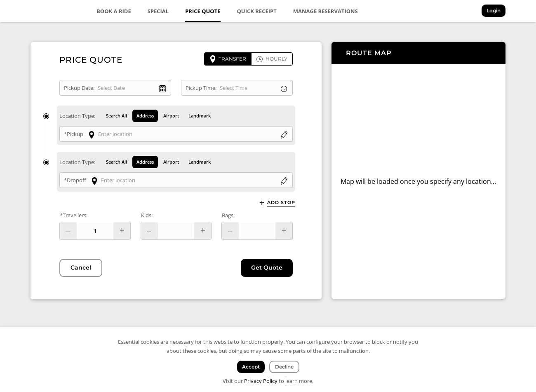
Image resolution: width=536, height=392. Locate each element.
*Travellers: (74, 215)
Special (158, 11)
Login (494, 11)
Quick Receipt (257, 11)
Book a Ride (114, 11)
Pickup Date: (79, 88)
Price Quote (203, 11)
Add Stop (281, 203)
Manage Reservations (326, 11)
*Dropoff (75, 181)
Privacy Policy (261, 381)
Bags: (228, 215)
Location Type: (77, 116)
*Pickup (74, 134)
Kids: (147, 215)
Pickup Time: (201, 88)
